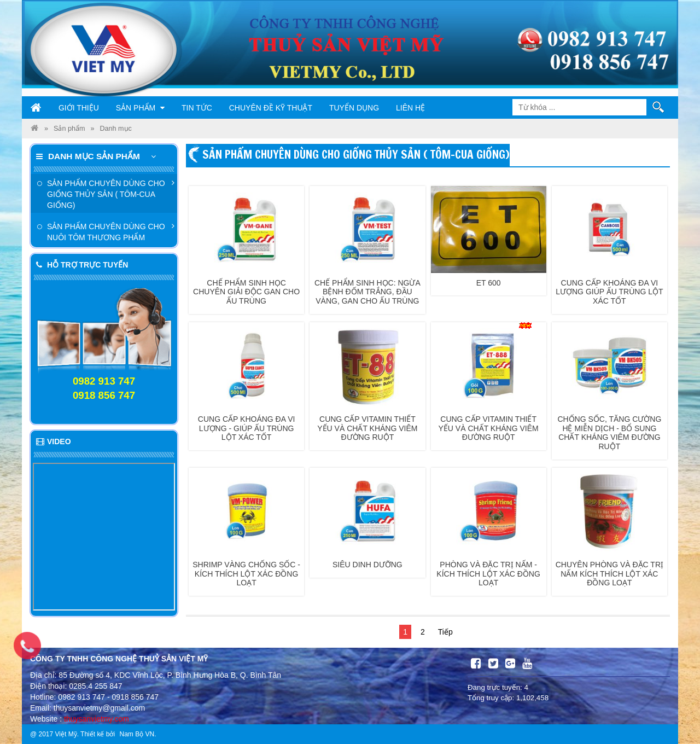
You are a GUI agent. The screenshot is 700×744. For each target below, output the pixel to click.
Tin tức (197, 108)
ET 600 (489, 283)
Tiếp (445, 632)
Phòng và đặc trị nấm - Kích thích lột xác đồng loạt (488, 574)
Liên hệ (410, 108)
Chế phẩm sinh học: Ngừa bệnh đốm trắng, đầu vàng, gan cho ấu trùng (367, 292)
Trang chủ (36, 108)
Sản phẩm (140, 108)
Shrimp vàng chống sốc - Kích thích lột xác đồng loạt (246, 574)
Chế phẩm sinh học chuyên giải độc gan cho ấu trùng (246, 292)
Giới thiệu (79, 108)
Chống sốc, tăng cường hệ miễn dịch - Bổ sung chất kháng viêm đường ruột (609, 433)
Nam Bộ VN (137, 734)
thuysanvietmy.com (97, 719)
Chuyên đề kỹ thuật (271, 108)
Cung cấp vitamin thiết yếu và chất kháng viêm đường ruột (367, 428)
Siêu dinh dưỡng (367, 565)
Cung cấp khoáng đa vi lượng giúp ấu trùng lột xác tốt (609, 292)
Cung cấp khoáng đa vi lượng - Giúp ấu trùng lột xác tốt (247, 428)
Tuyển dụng (354, 108)
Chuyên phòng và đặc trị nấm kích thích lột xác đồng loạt (609, 574)
